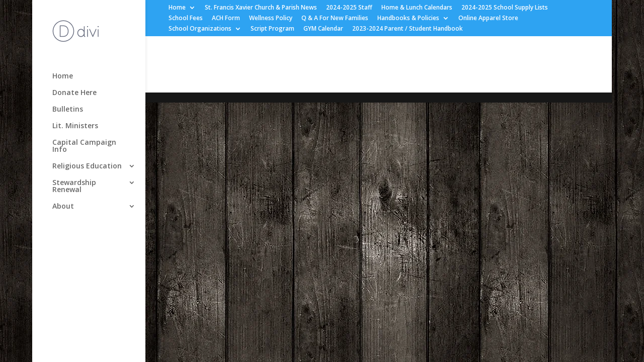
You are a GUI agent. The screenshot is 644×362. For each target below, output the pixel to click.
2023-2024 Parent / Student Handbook (408, 29)
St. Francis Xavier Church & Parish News (261, 8)
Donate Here (74, 93)
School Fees (186, 19)
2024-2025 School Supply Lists (505, 8)
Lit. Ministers (75, 126)
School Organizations (200, 29)
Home (177, 8)
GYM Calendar (323, 29)
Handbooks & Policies (408, 19)
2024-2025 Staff (349, 8)
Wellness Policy (271, 19)
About (63, 207)
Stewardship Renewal (74, 187)
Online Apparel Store (488, 19)
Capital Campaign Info (84, 146)
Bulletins (68, 110)
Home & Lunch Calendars (417, 8)
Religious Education (87, 166)
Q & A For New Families (335, 19)
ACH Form (226, 19)
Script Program (272, 29)
